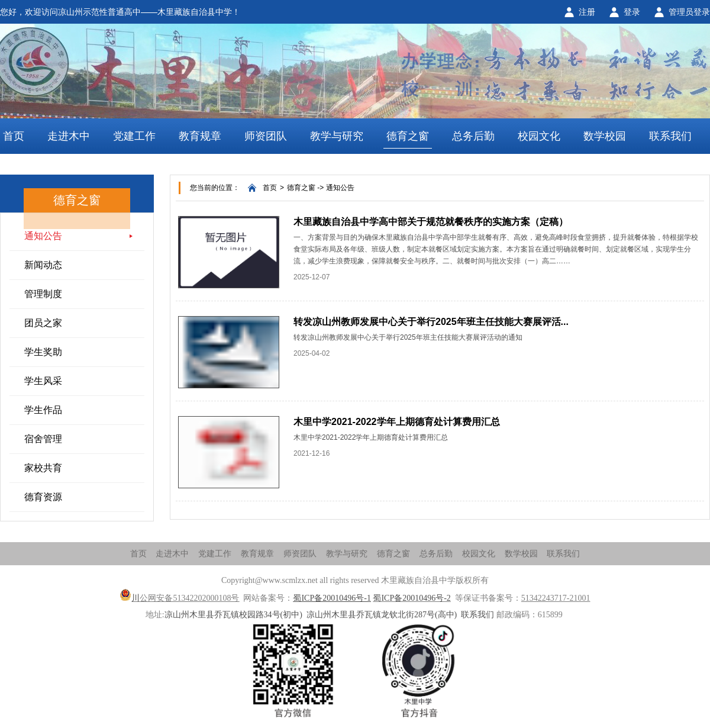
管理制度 (43, 294)
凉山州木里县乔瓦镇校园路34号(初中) (233, 615)
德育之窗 (408, 136)
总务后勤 (473, 136)
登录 (632, 12)
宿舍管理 (43, 439)
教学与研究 (337, 136)
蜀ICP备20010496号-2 (412, 598)
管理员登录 (689, 12)
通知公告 (43, 236)
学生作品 (43, 410)
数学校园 (605, 136)
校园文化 (539, 136)
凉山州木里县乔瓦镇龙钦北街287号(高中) (382, 615)
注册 (587, 12)
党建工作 (134, 136)
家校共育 (43, 468)
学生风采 (43, 381)
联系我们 (670, 136)
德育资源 (43, 497)
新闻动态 (43, 265)
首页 (14, 136)
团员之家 (43, 323)
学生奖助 (43, 352)
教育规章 (200, 136)
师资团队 (266, 136)
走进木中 (69, 136)
